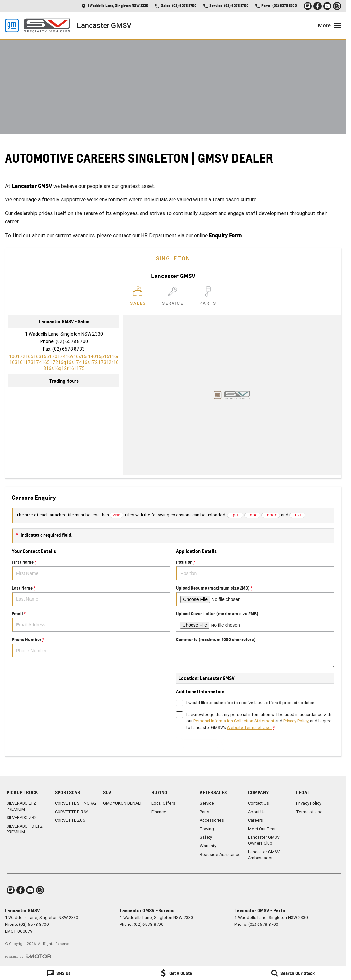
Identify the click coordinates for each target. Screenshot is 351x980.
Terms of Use (309, 812)
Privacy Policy (309, 803)
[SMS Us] (58, 973)
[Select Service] (173, 297)
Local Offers (163, 803)
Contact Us (259, 803)
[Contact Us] (115, 6)
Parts (204, 812)
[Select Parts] (208, 297)
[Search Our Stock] (293, 973)
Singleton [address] (173, 258)
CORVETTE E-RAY (71, 812)
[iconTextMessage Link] (308, 6)
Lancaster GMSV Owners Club (264, 840)
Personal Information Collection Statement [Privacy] (234, 721)
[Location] (138, 297)
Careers (256, 820)
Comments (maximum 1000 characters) (255, 652)
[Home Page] (38, 25)
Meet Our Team (263, 829)
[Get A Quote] (175, 973)
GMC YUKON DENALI (122, 803)
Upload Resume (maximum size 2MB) (255, 595)
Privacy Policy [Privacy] (296, 721)
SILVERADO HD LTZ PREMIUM (25, 829)
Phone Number (91, 647)
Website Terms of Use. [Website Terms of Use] (249, 727)
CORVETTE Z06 (70, 820)
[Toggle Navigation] (330, 25)
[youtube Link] (327, 6)
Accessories (212, 820)
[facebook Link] (318, 6)
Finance (159, 812)
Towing (207, 829)
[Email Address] (64, 362)
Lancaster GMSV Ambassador (264, 855)
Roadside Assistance (220, 854)
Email (91, 621)
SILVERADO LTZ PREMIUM (21, 806)
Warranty (208, 846)
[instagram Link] (337, 6)
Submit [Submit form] (201, 743)
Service (207, 803)
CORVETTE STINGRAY (76, 803)
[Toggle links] (28, 956)
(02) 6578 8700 (72, 341)
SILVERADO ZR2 (22, 818)
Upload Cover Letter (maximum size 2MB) (255, 621)
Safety (206, 837)
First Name (91, 570)
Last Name (91, 595)
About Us (257, 812)
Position (255, 570)
